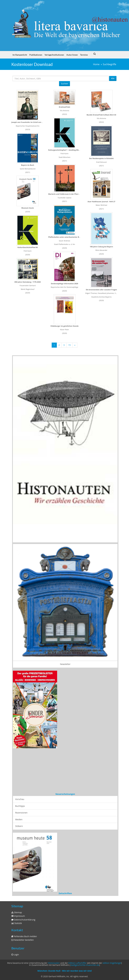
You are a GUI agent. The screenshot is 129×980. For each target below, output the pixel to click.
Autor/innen (72, 55)
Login (15, 955)
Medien (19, 819)
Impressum (18, 916)
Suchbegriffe (110, 64)
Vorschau (20, 799)
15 (70, 345)
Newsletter (65, 664)
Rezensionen (21, 813)
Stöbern (19, 826)
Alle (113, 78)
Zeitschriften (65, 893)
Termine (84, 55)
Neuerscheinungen (65, 794)
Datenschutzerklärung (23, 920)
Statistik (17, 923)
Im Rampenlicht (20, 55)
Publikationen (36, 55)
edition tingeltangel (112, 963)
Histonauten (54, 963)
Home (96, 64)
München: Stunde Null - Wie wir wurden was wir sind (64, 971)
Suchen (64, 84)
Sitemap (17, 912)
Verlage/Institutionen (54, 55)
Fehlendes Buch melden (24, 936)
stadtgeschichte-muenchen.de (85, 965)
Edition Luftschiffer (77, 963)
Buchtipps (20, 806)
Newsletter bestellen (23, 940)
